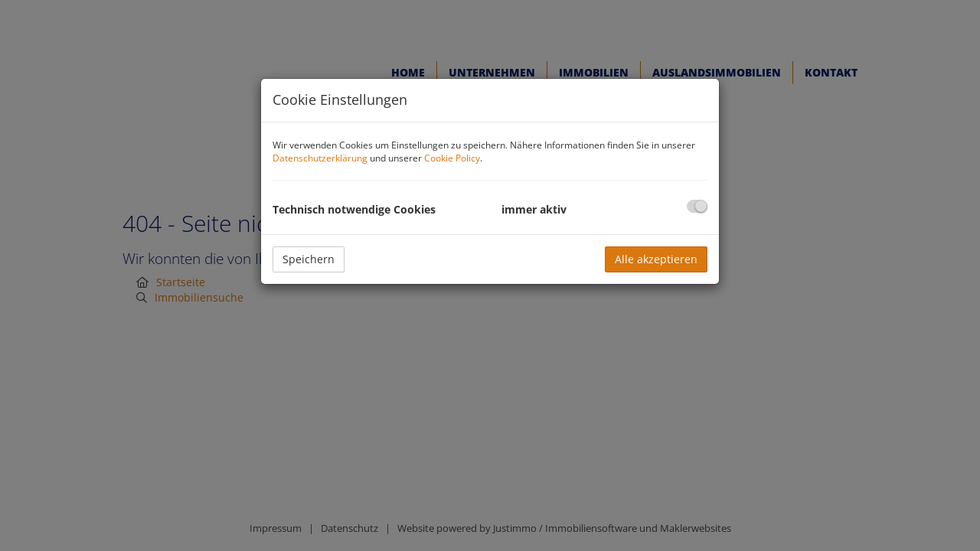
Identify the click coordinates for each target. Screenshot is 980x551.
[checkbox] (697, 206)
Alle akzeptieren (656, 259)
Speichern (309, 259)
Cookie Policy (452, 158)
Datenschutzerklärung (320, 158)
